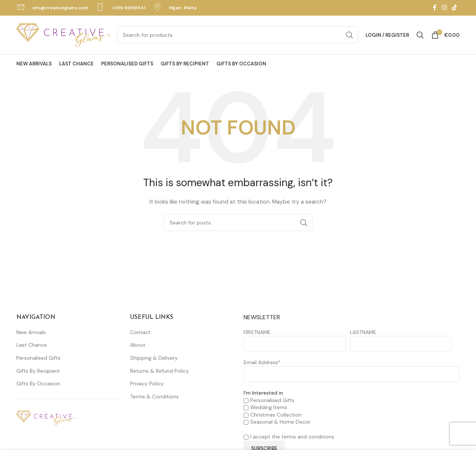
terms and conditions (308, 437)
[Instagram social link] (444, 8)
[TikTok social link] (455, 8)
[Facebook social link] (435, 8)
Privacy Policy (147, 383)
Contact (140, 332)
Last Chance (32, 345)
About (138, 345)
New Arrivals (31, 332)
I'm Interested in (263, 393)
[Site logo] (63, 35)
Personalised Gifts (38, 358)
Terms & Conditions (155, 396)
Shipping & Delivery (154, 358)
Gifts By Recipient (38, 371)
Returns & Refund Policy (160, 371)
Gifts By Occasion (38, 383)
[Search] (237, 35)
